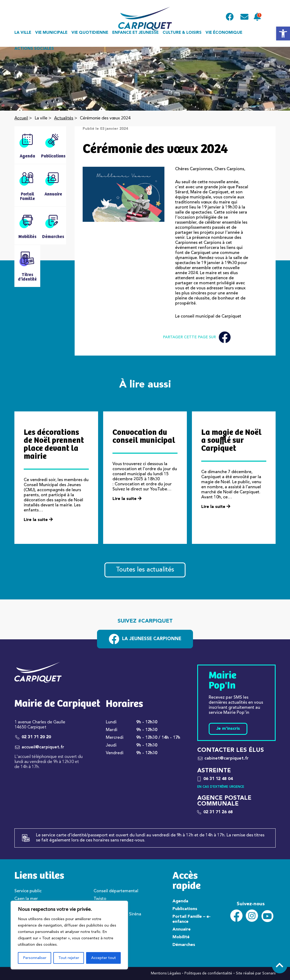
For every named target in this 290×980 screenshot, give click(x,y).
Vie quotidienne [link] (90, 33)
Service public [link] (28, 891)
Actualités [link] (64, 118)
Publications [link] (185, 909)
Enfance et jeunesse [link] (135, 33)
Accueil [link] (21, 118)
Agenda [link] (180, 901)
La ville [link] (23, 33)
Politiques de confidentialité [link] (208, 973)
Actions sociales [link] (34, 49)
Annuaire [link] (182, 929)
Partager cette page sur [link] (197, 337)
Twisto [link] (100, 899)
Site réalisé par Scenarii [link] (256, 973)
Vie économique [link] (224, 33)
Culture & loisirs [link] (182, 33)
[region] (69, 935)
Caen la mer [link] (26, 899)
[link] (283, 34)
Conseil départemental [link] (116, 891)
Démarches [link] (184, 945)
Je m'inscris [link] (228, 729)
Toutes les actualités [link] (145, 570)
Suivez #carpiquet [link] (145, 621)
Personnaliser (35, 958)
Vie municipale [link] (51, 33)
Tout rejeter (69, 958)
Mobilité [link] (181, 937)
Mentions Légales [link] (166, 973)
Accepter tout (104, 958)
